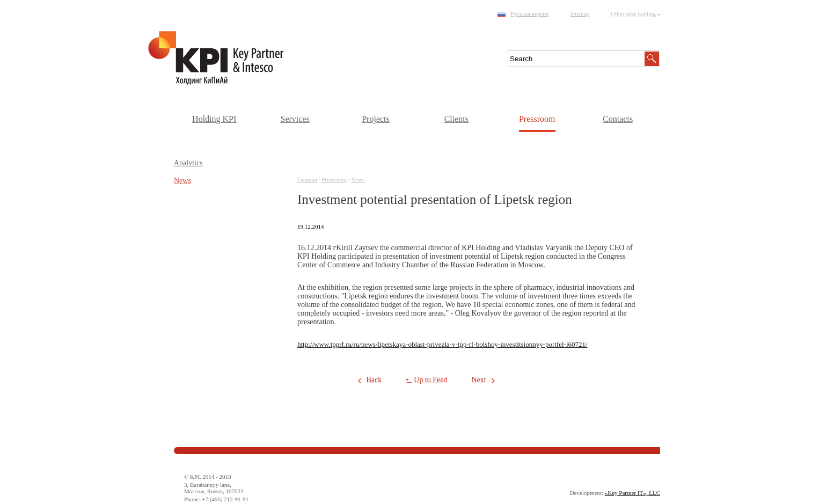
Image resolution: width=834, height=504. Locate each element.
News (358, 179)
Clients (456, 119)
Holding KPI (214, 119)
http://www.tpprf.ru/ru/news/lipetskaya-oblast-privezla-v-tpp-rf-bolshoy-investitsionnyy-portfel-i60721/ (442, 344)
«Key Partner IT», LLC (632, 493)
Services (295, 119)
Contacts (618, 119)
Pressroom (537, 119)
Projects (376, 119)
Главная (307, 179)
